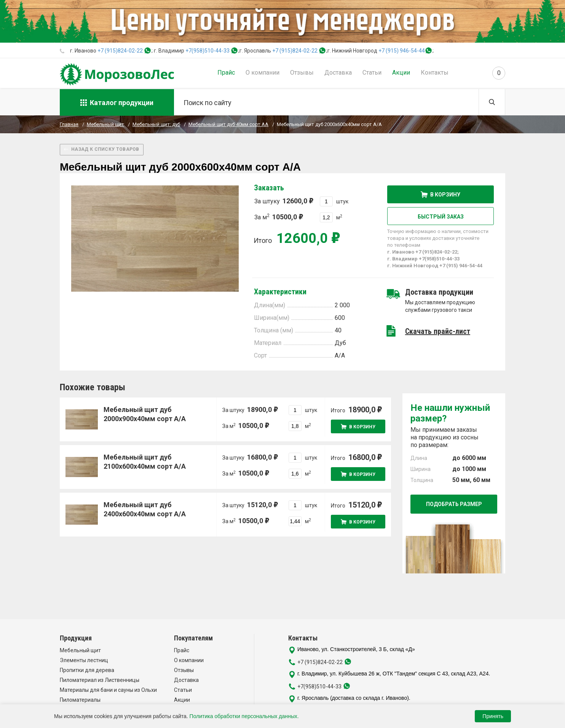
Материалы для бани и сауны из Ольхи (108, 690)
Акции (401, 73)
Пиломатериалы (80, 700)
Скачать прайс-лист (438, 331)
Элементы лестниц (84, 660)
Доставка (338, 73)
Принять (493, 716)
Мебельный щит (80, 650)
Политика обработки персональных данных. (244, 716)
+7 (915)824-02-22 (120, 51)
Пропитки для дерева (87, 670)
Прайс (226, 73)
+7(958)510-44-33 (207, 51)
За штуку (284, 201)
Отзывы (302, 73)
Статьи (372, 73)
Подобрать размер (454, 504)
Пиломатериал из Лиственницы (100, 680)
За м (279, 217)
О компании (263, 73)
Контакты (435, 73)
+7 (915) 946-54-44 (402, 51)
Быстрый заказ (441, 217)
